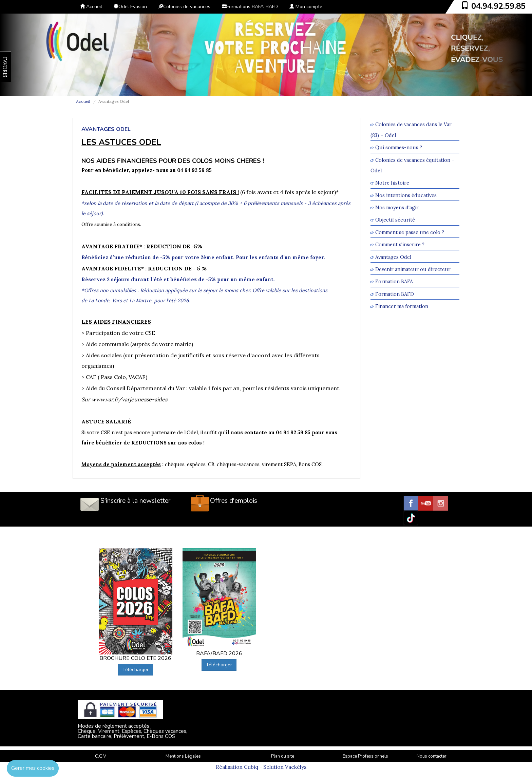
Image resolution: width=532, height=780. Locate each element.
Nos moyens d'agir (397, 207)
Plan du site (283, 756)
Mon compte (306, 7)
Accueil (91, 7)
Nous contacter (432, 756)
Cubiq (251, 767)
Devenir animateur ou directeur (413, 269)
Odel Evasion (130, 7)
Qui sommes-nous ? (399, 148)
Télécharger (136, 670)
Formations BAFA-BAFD (250, 7)
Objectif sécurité (395, 220)
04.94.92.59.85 (498, 6)
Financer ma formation (402, 307)
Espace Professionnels (365, 756)
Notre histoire (392, 183)
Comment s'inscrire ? (400, 245)
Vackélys (296, 767)
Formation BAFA (394, 282)
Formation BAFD (395, 294)
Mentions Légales (183, 756)
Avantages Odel (393, 257)
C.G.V (101, 756)
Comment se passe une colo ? (410, 232)
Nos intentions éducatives (406, 195)
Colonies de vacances (184, 7)
